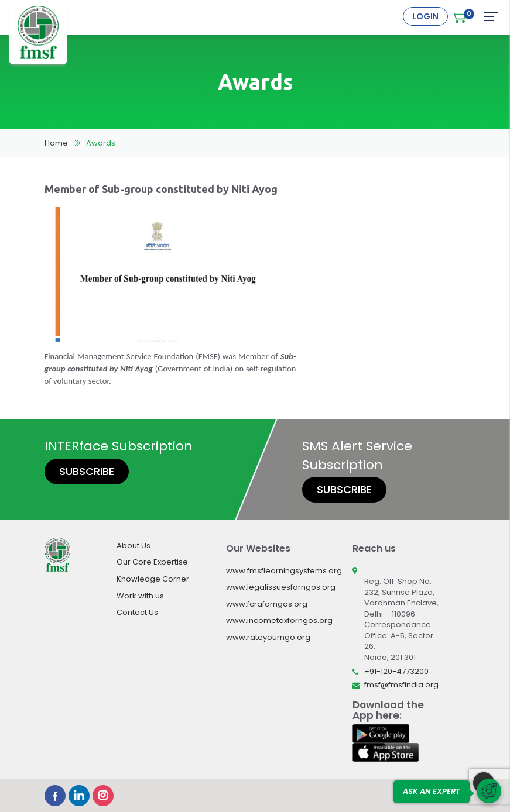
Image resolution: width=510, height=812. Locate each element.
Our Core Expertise (152, 562)
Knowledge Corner (153, 579)
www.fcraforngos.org (267, 604)
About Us (134, 546)
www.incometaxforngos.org (279, 620)
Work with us (140, 596)
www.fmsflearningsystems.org (284, 571)
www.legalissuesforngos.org (281, 587)
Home (56, 143)
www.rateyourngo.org (268, 637)
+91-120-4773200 (396, 671)
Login (425, 16)
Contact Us (137, 612)
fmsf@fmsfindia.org (401, 685)
